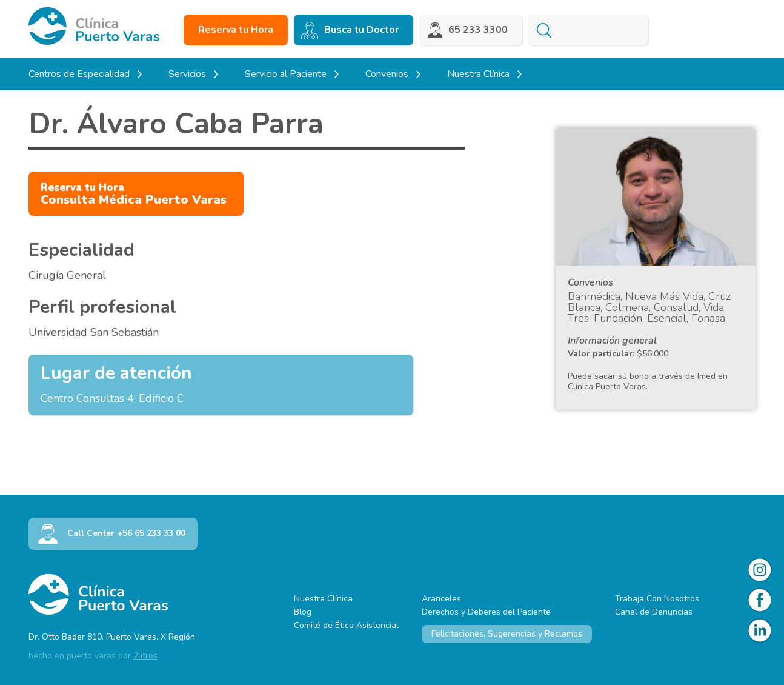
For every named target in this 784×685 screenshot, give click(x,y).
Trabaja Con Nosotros (657, 599)
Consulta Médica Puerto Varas (134, 194)
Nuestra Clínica (323, 599)
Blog (303, 612)
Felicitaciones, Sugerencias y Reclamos (507, 634)
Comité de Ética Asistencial (346, 625)
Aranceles (441, 599)
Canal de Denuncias (654, 612)
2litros (145, 656)
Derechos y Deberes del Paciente (486, 612)
